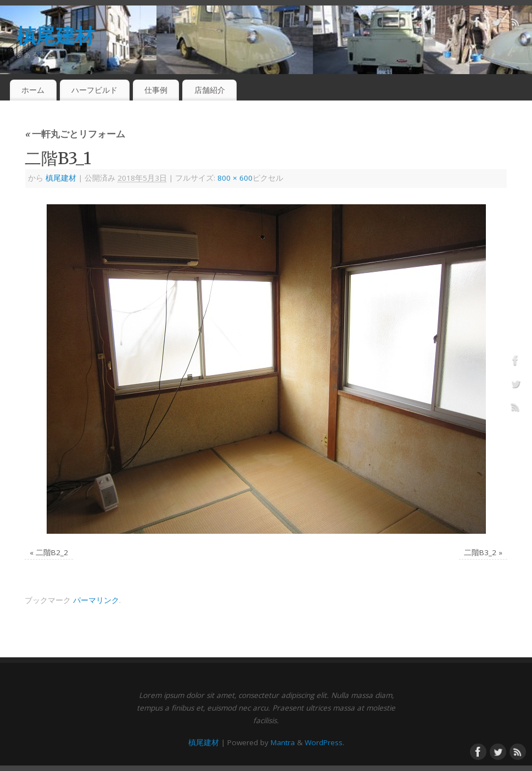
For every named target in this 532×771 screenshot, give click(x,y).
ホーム (33, 90)
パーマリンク (96, 600)
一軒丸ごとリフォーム (75, 134)
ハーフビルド (94, 90)
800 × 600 (235, 178)
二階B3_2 (480, 552)
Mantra (283, 742)
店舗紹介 (210, 90)
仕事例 (156, 90)
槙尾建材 (55, 35)
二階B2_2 (52, 552)
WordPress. (324, 742)
